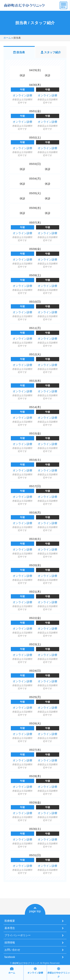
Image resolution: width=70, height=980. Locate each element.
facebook (10, 957)
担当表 (19, 52)
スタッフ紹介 (51, 52)
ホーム (7, 38)
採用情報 (10, 943)
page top (35, 910)
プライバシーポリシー (18, 935)
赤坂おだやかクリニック (59, 973)
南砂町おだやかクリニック (26, 963)
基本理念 (10, 928)
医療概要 (10, 921)
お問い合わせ (12, 950)
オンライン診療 (22, 95)
